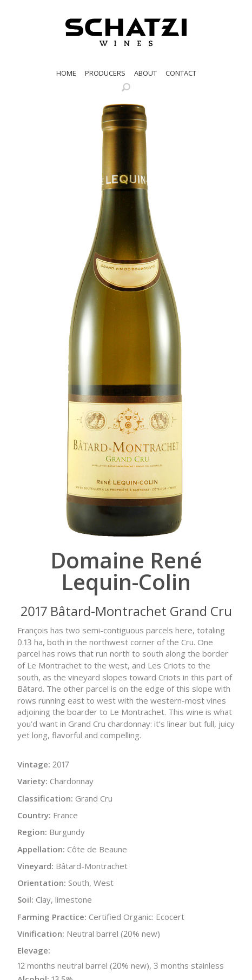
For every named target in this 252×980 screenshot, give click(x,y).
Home (66, 73)
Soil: (25, 899)
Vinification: (41, 933)
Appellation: (41, 849)
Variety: (32, 781)
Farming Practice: (52, 917)
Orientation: (42, 883)
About (145, 73)
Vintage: (34, 764)
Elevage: (34, 950)
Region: (32, 832)
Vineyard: (35, 866)
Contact (181, 73)
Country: (34, 815)
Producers (105, 73)
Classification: (45, 798)
